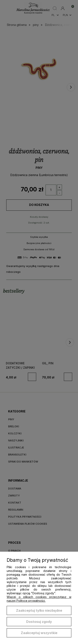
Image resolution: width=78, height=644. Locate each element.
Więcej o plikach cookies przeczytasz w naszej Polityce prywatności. (39, 599)
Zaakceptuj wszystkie (39, 633)
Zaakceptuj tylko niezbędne (39, 610)
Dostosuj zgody (39, 622)
